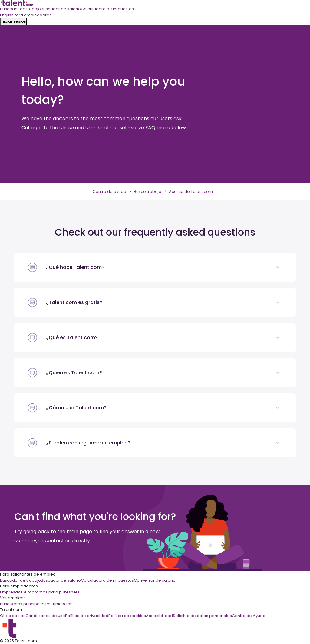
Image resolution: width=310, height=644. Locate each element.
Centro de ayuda (109, 192)
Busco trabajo (148, 192)
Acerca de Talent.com (191, 192)
